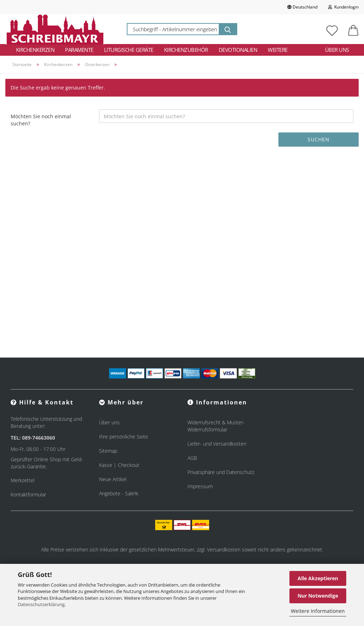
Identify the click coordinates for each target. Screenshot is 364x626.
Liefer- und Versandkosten (217, 444)
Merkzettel (23, 480)
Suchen (319, 139)
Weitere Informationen (318, 611)
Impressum (200, 486)
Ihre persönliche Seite (124, 437)
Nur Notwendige (318, 596)
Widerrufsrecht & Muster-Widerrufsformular (216, 426)
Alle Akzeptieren (318, 578)
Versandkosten (224, 549)
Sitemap (108, 451)
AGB (192, 458)
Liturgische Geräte (129, 50)
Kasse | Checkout (119, 465)
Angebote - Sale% (119, 493)
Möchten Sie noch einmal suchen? (41, 120)
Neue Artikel (113, 479)
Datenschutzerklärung (41, 604)
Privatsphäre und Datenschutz (221, 472)
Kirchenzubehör (186, 50)
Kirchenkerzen (35, 50)
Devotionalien (238, 50)
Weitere (278, 50)
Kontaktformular (28, 494)
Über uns (337, 50)
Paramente (79, 50)
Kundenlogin (343, 7)
